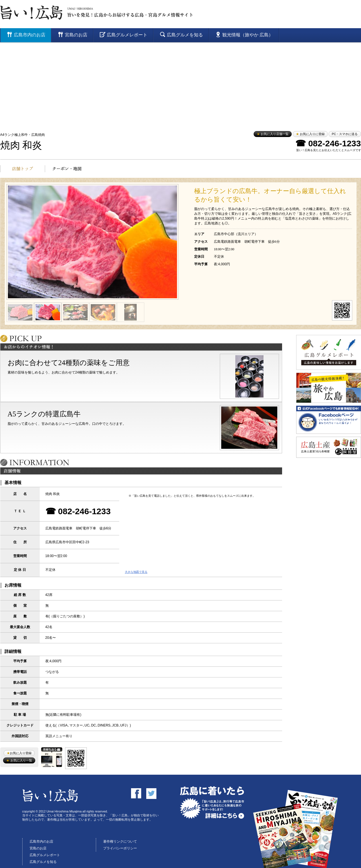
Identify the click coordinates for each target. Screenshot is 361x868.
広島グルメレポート (45, 855)
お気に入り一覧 (19, 760)
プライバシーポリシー (120, 848)
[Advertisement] (180, 85)
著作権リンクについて (120, 842)
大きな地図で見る (136, 572)
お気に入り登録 (19, 753)
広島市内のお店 (41, 842)
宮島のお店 (38, 848)
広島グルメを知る (43, 862)
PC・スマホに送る (345, 134)
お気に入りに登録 (310, 134)
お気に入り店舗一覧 (273, 134)
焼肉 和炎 (21, 145)
